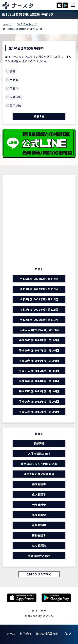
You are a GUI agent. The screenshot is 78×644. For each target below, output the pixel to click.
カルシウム (23, 57)
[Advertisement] (39, 220)
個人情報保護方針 (47, 633)
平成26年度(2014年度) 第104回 (39, 381)
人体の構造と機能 (39, 454)
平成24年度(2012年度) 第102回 (39, 401)
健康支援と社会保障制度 (39, 474)
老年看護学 (39, 505)
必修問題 (39, 443)
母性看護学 (39, 525)
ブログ (67, 633)
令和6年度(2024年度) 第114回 (39, 279)
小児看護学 (39, 515)
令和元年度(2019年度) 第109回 (39, 330)
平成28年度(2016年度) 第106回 (39, 361)
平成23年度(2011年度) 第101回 (39, 412)
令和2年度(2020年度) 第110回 (39, 320)
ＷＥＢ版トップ (27, 24)
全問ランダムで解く (39, 574)
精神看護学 (39, 535)
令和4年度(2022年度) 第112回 (39, 299)
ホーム (7, 24)
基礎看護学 (39, 484)
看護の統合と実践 (39, 556)
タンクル (48, 616)
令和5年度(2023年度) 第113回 (39, 289)
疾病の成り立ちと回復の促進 (39, 464)
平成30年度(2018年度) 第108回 (39, 340)
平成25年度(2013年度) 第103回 (39, 391)
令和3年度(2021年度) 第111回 (39, 309)
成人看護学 (39, 494)
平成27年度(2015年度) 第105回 (39, 371)
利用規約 (25, 633)
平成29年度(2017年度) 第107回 (39, 350)
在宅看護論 (39, 545)
